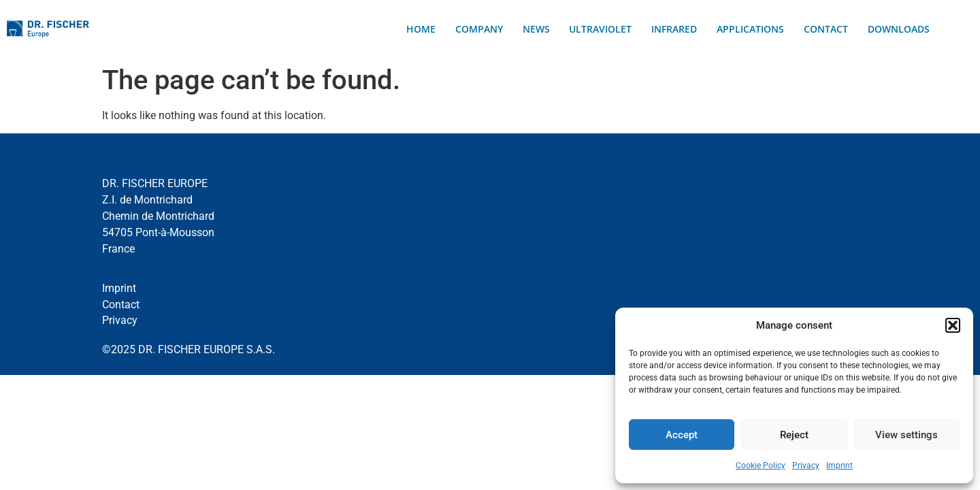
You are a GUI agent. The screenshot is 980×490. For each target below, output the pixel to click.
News (536, 29)
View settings (906, 435)
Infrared (674, 29)
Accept (682, 435)
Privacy (806, 465)
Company (479, 29)
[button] (953, 325)
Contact (826, 29)
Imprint (839, 465)
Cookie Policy (761, 465)
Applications (750, 29)
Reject (794, 435)
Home (421, 29)
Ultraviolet (600, 29)
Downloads (899, 29)
